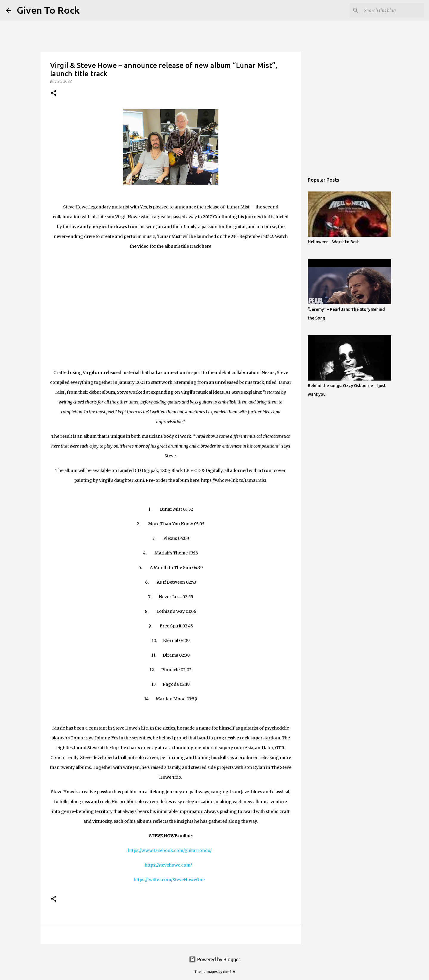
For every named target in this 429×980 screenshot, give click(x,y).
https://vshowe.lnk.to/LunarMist (234, 480)
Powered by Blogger (214, 959)
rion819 (229, 972)
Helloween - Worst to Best (333, 242)
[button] (54, 93)
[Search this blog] (393, 10)
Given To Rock (48, 10)
